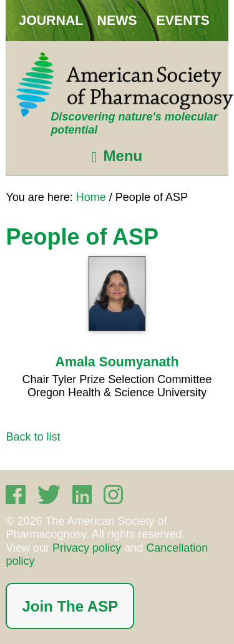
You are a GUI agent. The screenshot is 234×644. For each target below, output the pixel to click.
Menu (123, 156)
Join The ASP (70, 606)
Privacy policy (87, 548)
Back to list (33, 437)
